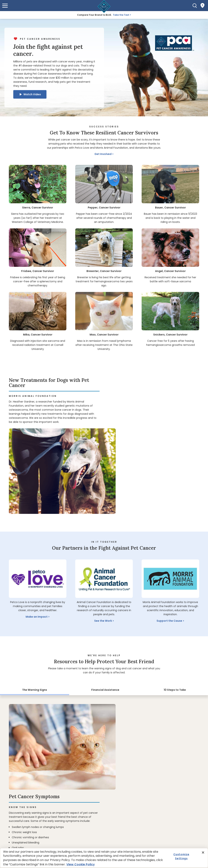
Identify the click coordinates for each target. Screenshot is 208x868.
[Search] (195, 6)
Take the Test (121, 15)
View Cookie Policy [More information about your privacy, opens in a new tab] (81, 864)
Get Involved (103, 154)
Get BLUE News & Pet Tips (30, 827)
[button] (5, 6)
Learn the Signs (125, 704)
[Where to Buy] (202, 6)
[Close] (203, 852)
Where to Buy (25, 755)
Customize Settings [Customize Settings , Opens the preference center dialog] (181, 856)
